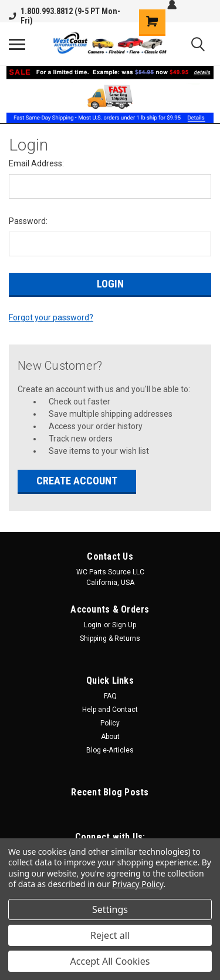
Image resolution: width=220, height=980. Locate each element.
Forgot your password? (51, 317)
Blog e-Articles (110, 750)
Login (93, 625)
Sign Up (124, 625)
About (110, 737)
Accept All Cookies (110, 961)
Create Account (77, 481)
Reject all (110, 935)
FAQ (110, 696)
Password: (28, 221)
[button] (110, 94)
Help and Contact (110, 710)
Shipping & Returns (110, 638)
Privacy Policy (138, 884)
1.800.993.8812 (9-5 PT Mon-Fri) (65, 16)
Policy (110, 723)
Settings (110, 909)
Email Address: (36, 163)
